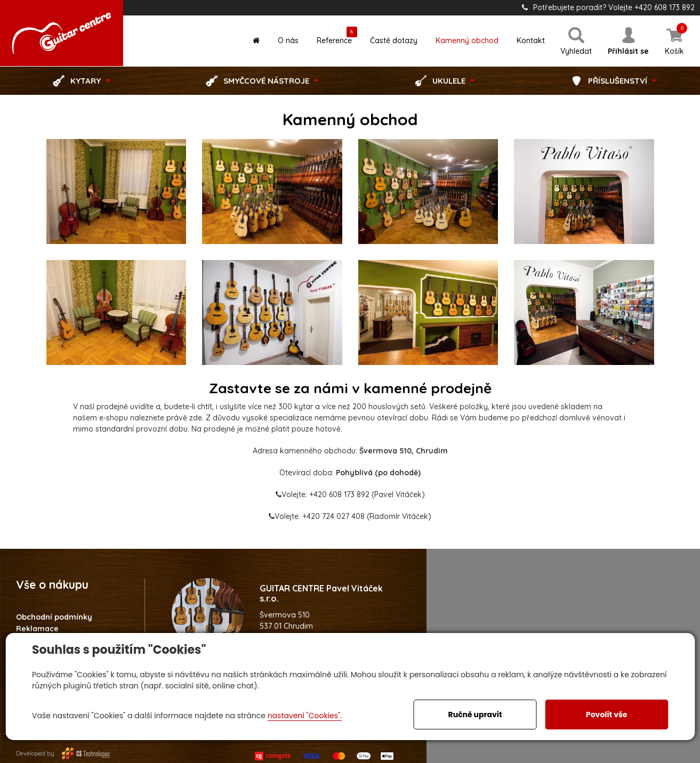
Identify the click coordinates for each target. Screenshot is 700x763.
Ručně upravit (475, 715)
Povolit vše (606, 715)
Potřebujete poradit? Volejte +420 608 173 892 (608, 7)
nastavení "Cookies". (305, 716)
